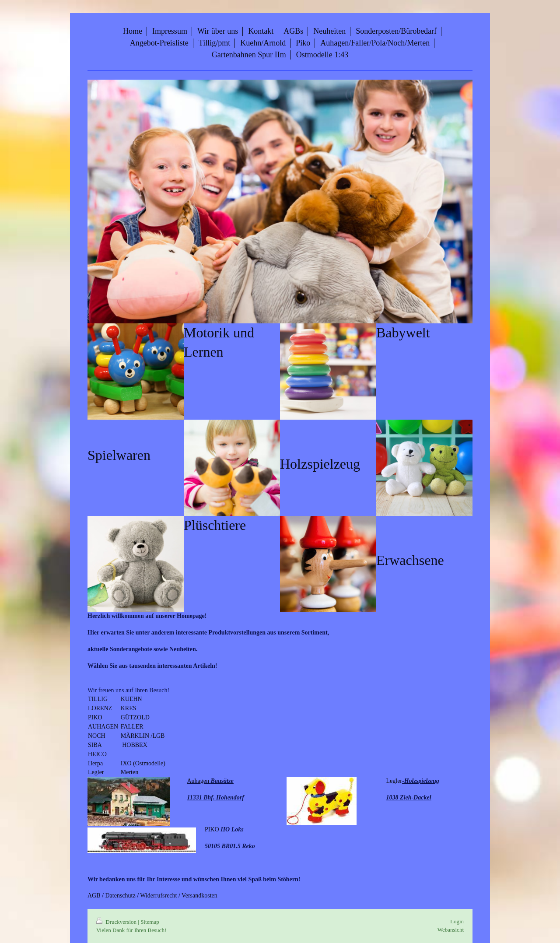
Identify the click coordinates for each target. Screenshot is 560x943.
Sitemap (150, 922)
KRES (129, 708)
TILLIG (99, 699)
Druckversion (117, 922)
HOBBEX (134, 745)
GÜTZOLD (135, 717)
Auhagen (198, 781)
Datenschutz (120, 896)
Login (457, 921)
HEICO (98, 754)
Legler (97, 772)
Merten (130, 772)
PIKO (95, 717)
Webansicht (451, 930)
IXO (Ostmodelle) (144, 763)
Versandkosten (199, 896)
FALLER (133, 727)
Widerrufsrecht (158, 896)
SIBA (95, 745)
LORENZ (101, 708)
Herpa (95, 763)
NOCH (97, 736)
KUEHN (132, 699)
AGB (94, 896)
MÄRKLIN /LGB (143, 736)
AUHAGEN (104, 727)
